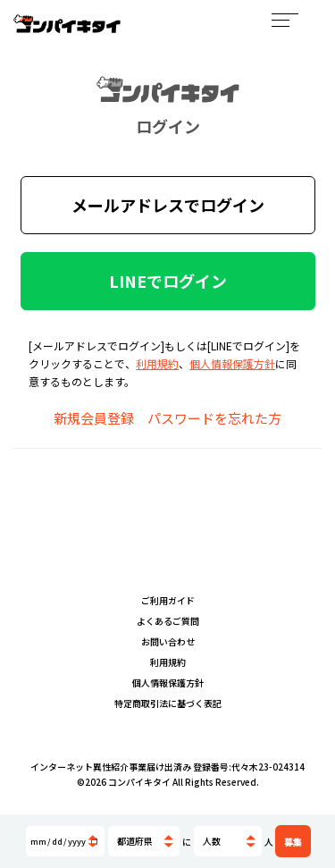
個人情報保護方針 (232, 363)
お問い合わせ (168, 641)
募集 (293, 842)
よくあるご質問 (168, 621)
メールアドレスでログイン (168, 205)
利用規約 (157, 363)
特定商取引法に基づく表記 (168, 703)
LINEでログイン (168, 281)
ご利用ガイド (168, 600)
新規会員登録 (94, 418)
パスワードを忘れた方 (214, 418)
